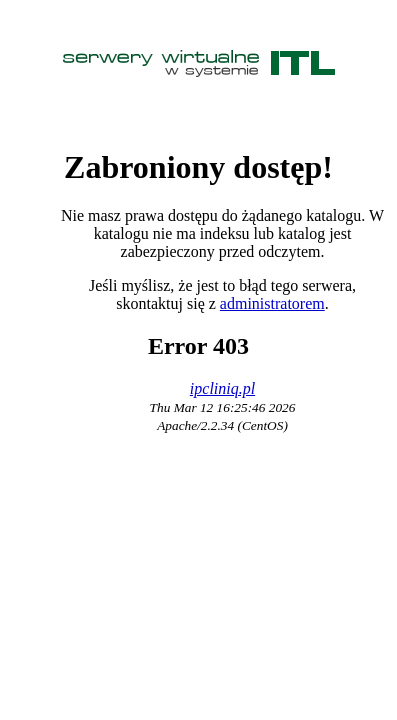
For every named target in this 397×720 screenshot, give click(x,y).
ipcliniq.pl (222, 388)
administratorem (272, 303)
